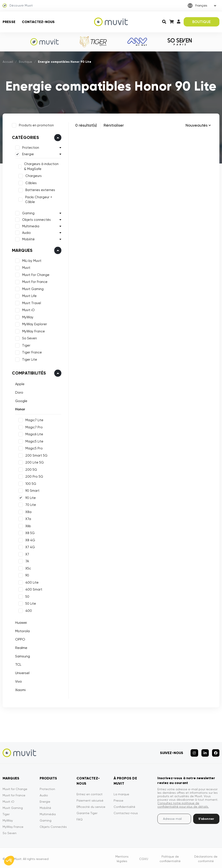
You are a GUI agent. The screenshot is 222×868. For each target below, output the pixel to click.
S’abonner (206, 817)
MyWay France (33, 331)
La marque (121, 792)
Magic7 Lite (34, 419)
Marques (22, 250)
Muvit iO (28, 310)
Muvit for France (14, 793)
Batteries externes (40, 190)
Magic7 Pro (33, 427)
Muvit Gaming (32, 288)
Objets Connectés (53, 825)
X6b (28, 525)
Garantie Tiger (87, 811)
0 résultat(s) (86, 125)
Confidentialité (124, 805)
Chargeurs (33, 175)
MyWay (27, 317)
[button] (9, 861)
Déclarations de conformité (206, 857)
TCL (18, 664)
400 (28, 610)
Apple (19, 384)
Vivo (18, 681)
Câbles (30, 182)
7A (26, 561)
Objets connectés (36, 219)
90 (27, 575)
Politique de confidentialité (170, 857)
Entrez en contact (90, 792)
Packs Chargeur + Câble (38, 199)
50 (27, 596)
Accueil (8, 62)
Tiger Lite (29, 359)
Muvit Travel (31, 302)
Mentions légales (122, 857)
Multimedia (30, 226)
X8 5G (29, 532)
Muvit (26, 267)
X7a (28, 518)
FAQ (80, 817)
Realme (21, 647)
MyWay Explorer (34, 324)
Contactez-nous (38, 22)
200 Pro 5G (34, 476)
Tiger (26, 345)
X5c (28, 568)
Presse (9, 22)
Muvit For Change (35, 274)
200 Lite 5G (34, 462)
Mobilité (28, 239)
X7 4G (29, 546)
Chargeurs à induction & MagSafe (42, 166)
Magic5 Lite (34, 441)
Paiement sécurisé (90, 799)
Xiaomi (20, 689)
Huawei (20, 622)
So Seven (29, 338)
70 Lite (30, 504)
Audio (26, 232)
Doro (19, 392)
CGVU (144, 857)
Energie (27, 154)
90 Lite (30, 497)
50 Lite (30, 603)
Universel (22, 672)
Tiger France (31, 352)
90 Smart (32, 490)
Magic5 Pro (33, 448)
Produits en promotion (36, 125)
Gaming (28, 213)
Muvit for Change (15, 787)
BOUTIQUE (202, 22)
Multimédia (48, 812)
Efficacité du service (91, 805)
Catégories (25, 137)
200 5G (31, 469)
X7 (27, 554)
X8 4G (30, 540)
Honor (20, 409)
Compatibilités (28, 373)
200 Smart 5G (36, 455)
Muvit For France (34, 281)
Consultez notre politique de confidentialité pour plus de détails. (183, 803)
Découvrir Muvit (18, 6)
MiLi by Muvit (31, 260)
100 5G (30, 483)
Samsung (22, 656)
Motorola (22, 630)
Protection (30, 147)
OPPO (20, 639)
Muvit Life (29, 295)
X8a (28, 511)
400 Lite (31, 582)
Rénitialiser (114, 125)
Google (21, 400)
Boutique (25, 62)
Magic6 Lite (34, 434)
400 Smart (33, 589)
